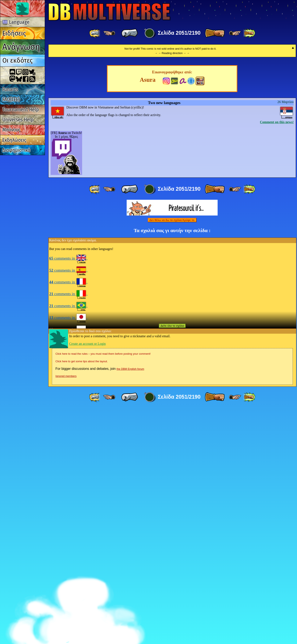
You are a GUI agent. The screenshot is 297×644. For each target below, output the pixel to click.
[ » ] (215, 33)
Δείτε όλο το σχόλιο (172, 561)
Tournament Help (20, 110)
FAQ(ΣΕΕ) (11, 99)
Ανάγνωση (21, 47)
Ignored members (66, 611)
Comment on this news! (277, 357)
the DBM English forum (130, 604)
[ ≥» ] (235, 33)
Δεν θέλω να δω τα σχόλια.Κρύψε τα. (172, 455)
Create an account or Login (87, 579)
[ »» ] (249, 33)
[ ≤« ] (109, 33)
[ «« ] (95, 33)
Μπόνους (11, 130)
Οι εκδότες (17, 60)
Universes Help (18, 120)
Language (16, 22)
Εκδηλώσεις (14, 140)
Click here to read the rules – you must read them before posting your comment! (103, 589)
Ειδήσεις (14, 33)
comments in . (68, 494)
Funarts (10, 89)
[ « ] (130, 33)
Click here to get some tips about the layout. (82, 597)
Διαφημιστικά (16, 150)
